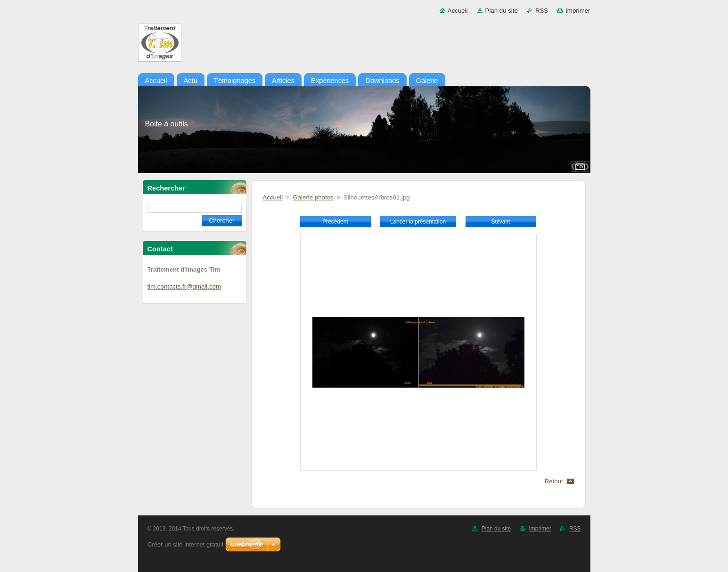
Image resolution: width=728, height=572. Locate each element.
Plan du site (502, 11)
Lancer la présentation (418, 222)
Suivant (501, 222)
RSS (542, 11)
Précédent (335, 222)
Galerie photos (313, 197)
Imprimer (578, 11)
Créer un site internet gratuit (185, 544)
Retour (554, 481)
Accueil (458, 11)
